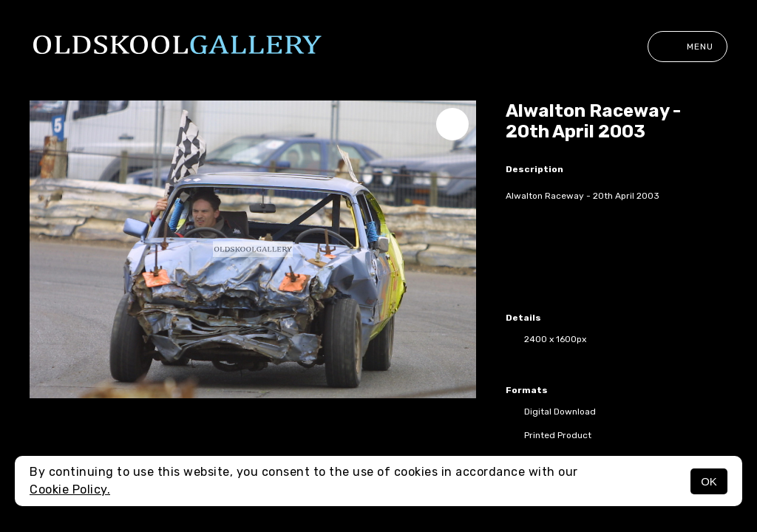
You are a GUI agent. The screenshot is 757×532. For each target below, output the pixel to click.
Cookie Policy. (70, 490)
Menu (688, 47)
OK (709, 481)
